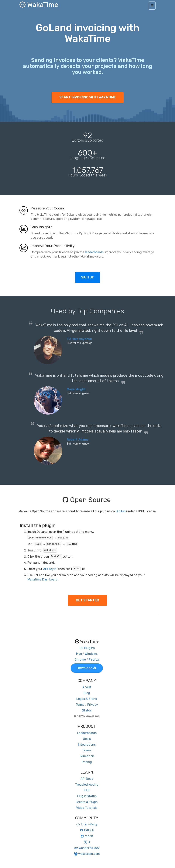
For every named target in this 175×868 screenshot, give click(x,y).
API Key (50, 569)
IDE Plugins (87, 648)
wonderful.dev (87, 848)
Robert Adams (78, 440)
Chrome (80, 660)
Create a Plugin (87, 802)
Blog (87, 693)
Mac (79, 654)
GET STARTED (87, 600)
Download (86, 668)
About (87, 687)
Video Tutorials (87, 808)
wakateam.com (87, 854)
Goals (87, 739)
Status (87, 710)
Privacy (93, 705)
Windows (91, 654)
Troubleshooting (87, 785)
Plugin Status (87, 796)
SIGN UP (88, 277)
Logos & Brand (87, 699)
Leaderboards (87, 733)
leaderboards (94, 252)
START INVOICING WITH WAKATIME (88, 97)
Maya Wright (76, 389)
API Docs (87, 779)
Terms (80, 705)
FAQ (87, 790)
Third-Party (87, 824)
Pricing (87, 762)
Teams (87, 750)
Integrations (87, 745)
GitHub (121, 511)
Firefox (94, 660)
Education (87, 756)
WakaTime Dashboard (42, 579)
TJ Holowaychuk (79, 339)
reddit (87, 836)
